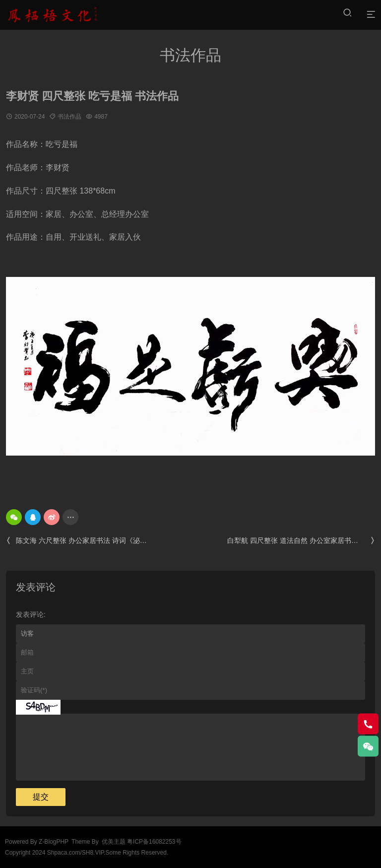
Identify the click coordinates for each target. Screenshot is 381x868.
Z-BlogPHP (54, 842)
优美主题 (114, 842)
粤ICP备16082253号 (154, 842)
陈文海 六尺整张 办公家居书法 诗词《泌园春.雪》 (80, 541)
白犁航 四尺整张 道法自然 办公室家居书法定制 (301, 541)
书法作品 (69, 117)
